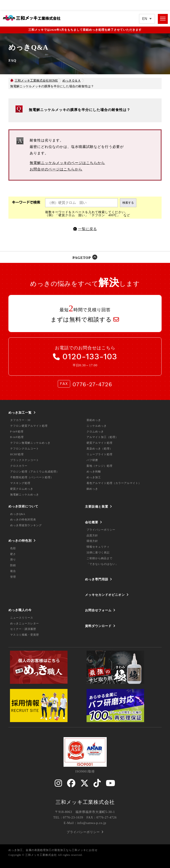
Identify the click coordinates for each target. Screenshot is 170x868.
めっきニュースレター (25, 623)
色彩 (13, 548)
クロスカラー (19, 466)
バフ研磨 (92, 460)
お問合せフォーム (98, 610)
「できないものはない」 (102, 564)
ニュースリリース (22, 618)
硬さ (13, 554)
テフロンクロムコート (25, 449)
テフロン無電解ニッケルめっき (30, 443)
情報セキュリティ (98, 547)
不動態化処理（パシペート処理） (32, 477)
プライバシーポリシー (101, 530)
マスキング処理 (20, 483)
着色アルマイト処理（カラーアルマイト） (114, 483)
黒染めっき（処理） (99, 449)
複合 (13, 571)
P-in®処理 (17, 432)
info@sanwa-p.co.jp (92, 823)
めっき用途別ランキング (26, 525)
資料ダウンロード (98, 626)
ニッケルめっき (97, 426)
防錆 (13, 565)
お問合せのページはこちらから (56, 169)
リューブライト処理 (99, 454)
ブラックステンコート (25, 460)
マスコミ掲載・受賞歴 (25, 635)
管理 (13, 577)
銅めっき (92, 489)
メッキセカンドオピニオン (105, 595)
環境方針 (92, 541)
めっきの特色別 (20, 541)
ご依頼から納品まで (99, 558)
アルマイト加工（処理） (102, 437)
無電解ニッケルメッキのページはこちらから (67, 163)
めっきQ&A (18, 514)
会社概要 (92, 522)
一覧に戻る (88, 229)
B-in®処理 (17, 437)
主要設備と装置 (97, 507)
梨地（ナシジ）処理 (99, 466)
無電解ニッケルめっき (25, 495)
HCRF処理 (17, 454)
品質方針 (92, 535)
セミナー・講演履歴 (23, 629)
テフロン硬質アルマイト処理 (29, 426)
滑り (13, 560)
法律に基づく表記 (98, 553)
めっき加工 (94, 477)
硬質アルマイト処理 (99, 443)
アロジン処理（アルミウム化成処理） (35, 472)
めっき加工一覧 (20, 413)
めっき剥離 (94, 472)
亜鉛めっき (94, 420)
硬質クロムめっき (22, 489)
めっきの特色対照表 (23, 520)
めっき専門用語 (97, 579)
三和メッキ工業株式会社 (85, 802)
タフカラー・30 (20, 420)
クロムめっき (95, 432)
